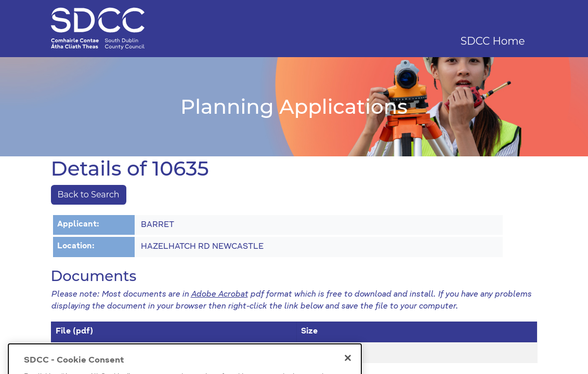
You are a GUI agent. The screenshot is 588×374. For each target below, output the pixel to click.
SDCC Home (493, 41)
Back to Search (89, 195)
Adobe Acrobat (219, 295)
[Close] (348, 365)
